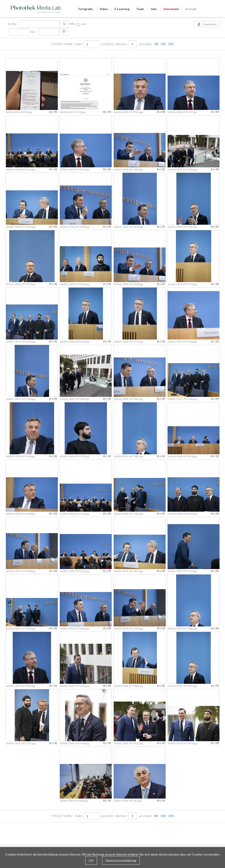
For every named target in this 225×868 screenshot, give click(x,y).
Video (104, 9)
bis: (33, 32)
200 (171, 44)
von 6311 (107, 44)
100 (163, 44)
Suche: (13, 24)
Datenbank (171, 9)
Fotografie (86, 9)
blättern (121, 44)
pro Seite (155, 44)
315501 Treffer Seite (67, 44)
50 (156, 44)
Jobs (154, 9)
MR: (72, 24)
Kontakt (191, 9)
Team (140, 9)
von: (84, 24)
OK (91, 860)
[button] (64, 32)
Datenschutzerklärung (121, 860)
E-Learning (122, 9)
